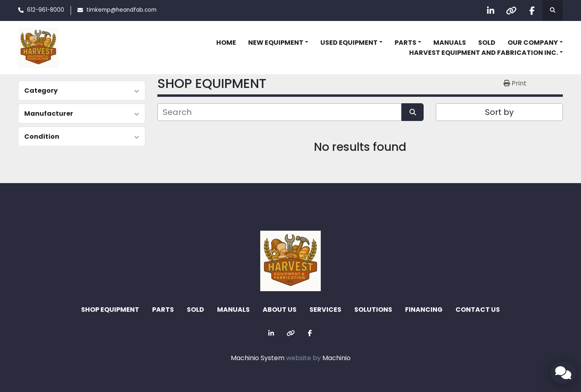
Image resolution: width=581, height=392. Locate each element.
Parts (405, 43)
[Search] (279, 112)
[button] (278, 43)
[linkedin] (491, 10)
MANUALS (450, 43)
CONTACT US (478, 310)
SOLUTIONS (373, 310)
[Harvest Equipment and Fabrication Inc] (290, 260)
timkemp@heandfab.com (121, 10)
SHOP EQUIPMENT (110, 310)
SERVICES (325, 310)
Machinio (336, 358)
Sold (487, 43)
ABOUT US (280, 310)
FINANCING (424, 310)
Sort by (499, 112)
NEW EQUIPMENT (276, 43)
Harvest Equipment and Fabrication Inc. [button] (484, 53)
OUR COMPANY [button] (533, 43)
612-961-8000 (46, 10)
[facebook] (532, 10)
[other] (511, 10)
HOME (226, 43)
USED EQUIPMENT (349, 43)
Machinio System (258, 358)
